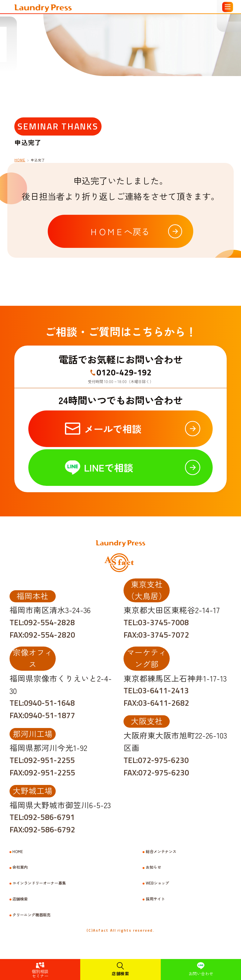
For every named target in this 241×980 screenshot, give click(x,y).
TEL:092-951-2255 (42, 760)
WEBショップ (157, 883)
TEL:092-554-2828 (42, 622)
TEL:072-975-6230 (156, 760)
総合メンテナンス (161, 851)
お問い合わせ (201, 973)
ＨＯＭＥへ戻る (120, 231)
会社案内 (20, 867)
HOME (20, 160)
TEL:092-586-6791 (42, 817)
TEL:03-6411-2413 (156, 690)
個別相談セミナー (40, 973)
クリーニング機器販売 (32, 915)
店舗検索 (120, 973)
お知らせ (153, 867)
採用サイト (155, 899)
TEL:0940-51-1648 (42, 703)
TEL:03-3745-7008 (156, 622)
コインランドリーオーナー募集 (39, 883)
